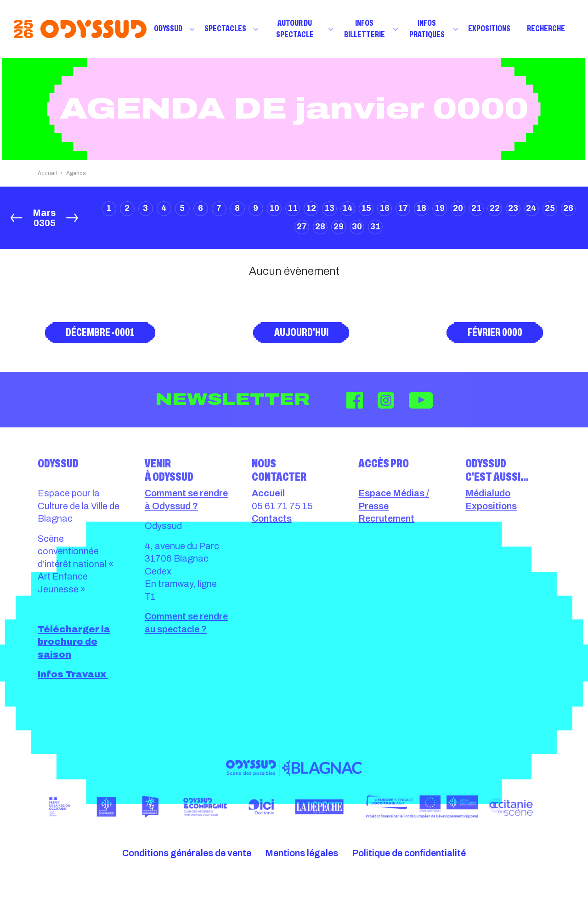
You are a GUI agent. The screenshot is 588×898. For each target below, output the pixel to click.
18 (421, 208)
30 (357, 227)
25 (550, 208)
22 (495, 208)
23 (513, 208)
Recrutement (386, 518)
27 (302, 227)
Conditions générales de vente (187, 853)
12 (311, 208)
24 (531, 208)
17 (403, 208)
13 (329, 208)
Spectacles (225, 28)
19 (440, 208)
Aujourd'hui (301, 332)
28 (320, 227)
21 (476, 208)
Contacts (272, 518)
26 (568, 208)
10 (274, 208)
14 (348, 208)
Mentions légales (302, 853)
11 (293, 208)
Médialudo (488, 493)
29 (339, 227)
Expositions (489, 28)
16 (384, 208)
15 (366, 208)
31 (375, 227)
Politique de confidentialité (409, 853)
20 (458, 208)
